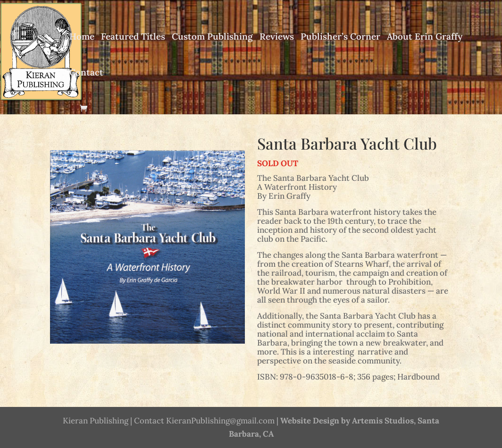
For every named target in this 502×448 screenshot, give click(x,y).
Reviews (277, 37)
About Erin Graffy (425, 37)
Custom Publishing (212, 37)
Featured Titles (133, 37)
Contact (86, 73)
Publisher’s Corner (340, 37)
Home (82, 37)
